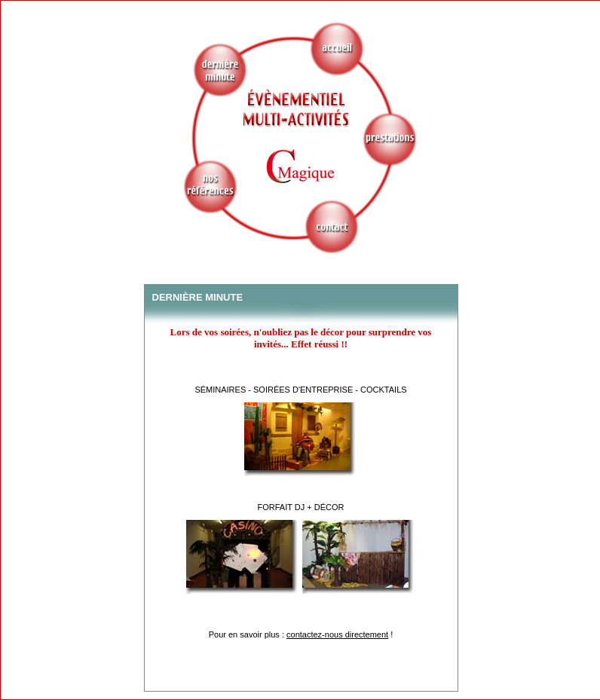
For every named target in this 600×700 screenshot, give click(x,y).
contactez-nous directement (337, 634)
